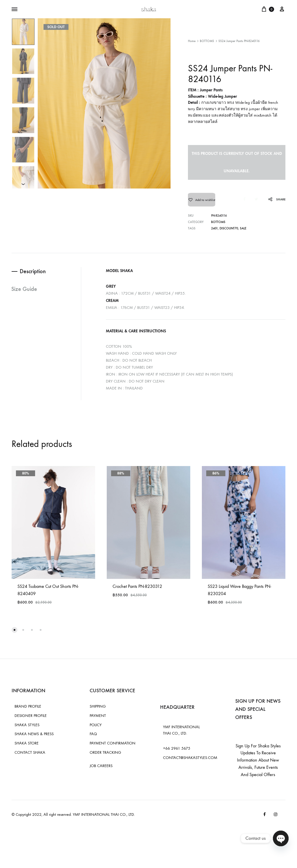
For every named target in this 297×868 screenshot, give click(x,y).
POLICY (96, 728)
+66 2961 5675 (177, 752)
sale (243, 232)
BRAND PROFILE (28, 710)
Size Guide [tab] (25, 293)
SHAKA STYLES (27, 728)
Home (192, 41)
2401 (214, 232)
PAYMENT (98, 719)
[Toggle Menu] (15, 10)
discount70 (229, 232)
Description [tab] (33, 275)
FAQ (93, 738)
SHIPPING (98, 710)
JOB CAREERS (101, 769)
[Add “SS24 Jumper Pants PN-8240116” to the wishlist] (202, 201)
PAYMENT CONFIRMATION (113, 747)
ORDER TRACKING (105, 756)
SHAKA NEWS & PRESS (34, 738)
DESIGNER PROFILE (31, 719)
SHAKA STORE (27, 747)
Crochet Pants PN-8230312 (137, 590)
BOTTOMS (207, 41)
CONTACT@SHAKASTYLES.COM (190, 761)
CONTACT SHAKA (30, 756)
